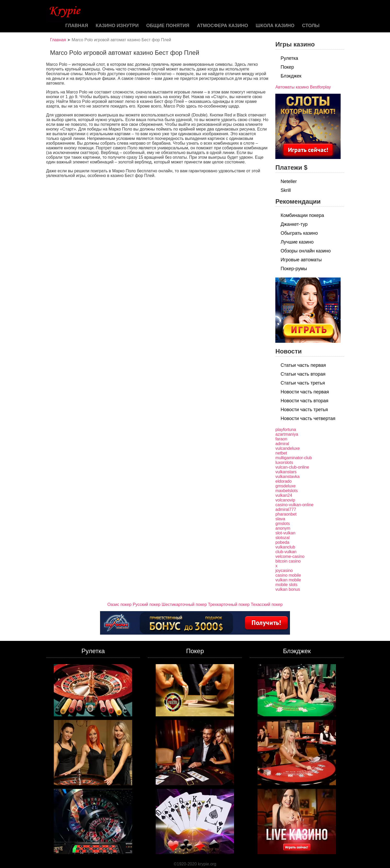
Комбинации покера (302, 215)
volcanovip (285, 500)
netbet (281, 453)
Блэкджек (291, 76)
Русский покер (147, 604)
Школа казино (275, 26)
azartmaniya (287, 434)
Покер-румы (294, 269)
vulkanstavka (287, 477)
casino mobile (288, 575)
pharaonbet (286, 514)
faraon (281, 439)
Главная (77, 26)
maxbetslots (286, 491)
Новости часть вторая (304, 401)
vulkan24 (284, 495)
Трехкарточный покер (229, 604)
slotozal (282, 538)
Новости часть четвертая (308, 418)
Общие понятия (168, 26)
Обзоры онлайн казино (306, 251)
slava (280, 519)
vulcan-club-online (292, 467)
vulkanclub (285, 547)
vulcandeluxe (287, 448)
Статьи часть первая (303, 365)
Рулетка (289, 58)
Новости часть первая (305, 392)
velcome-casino (290, 556)
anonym (283, 528)
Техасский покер (267, 604)
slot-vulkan (285, 533)
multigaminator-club (294, 458)
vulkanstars (286, 472)
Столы (311, 26)
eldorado (283, 481)
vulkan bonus (288, 589)
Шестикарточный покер (184, 604)
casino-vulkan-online (294, 505)
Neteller (289, 181)
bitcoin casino (288, 561)
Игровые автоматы (301, 260)
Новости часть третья (304, 410)
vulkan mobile (288, 580)
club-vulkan (286, 552)
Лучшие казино (297, 242)
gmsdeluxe (285, 486)
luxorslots (284, 462)
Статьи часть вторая (303, 374)
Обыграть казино (299, 233)
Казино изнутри (117, 26)
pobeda (282, 542)
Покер (287, 67)
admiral (282, 444)
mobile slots (286, 585)
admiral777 (286, 509)
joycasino (284, 571)
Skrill (286, 190)
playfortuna (286, 430)
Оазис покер (119, 604)
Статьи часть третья (303, 383)
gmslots (283, 524)
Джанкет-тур (294, 224)
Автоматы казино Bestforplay (303, 87)
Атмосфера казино (223, 26)
